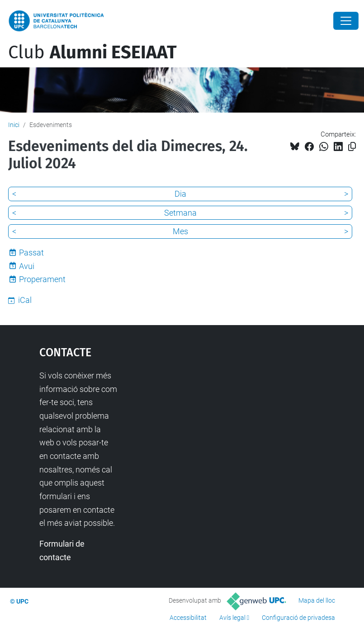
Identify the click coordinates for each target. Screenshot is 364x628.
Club (92, 52)
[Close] (346, 21)
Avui (27, 266)
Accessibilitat (188, 618)
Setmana (180, 213)
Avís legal (232, 618)
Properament (42, 279)
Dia (180, 194)
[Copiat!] (352, 147)
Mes (180, 231)
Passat (31, 253)
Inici (14, 125)
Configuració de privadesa (298, 618)
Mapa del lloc (317, 600)
